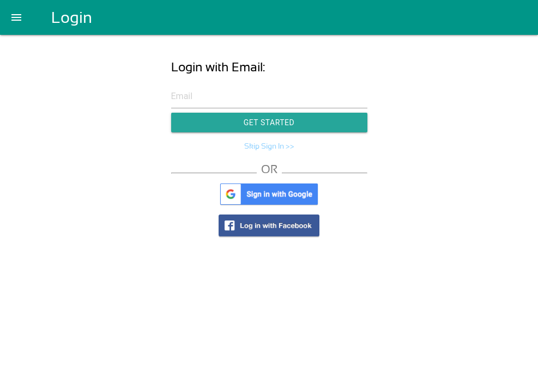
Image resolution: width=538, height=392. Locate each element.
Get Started (269, 122)
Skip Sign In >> (269, 146)
